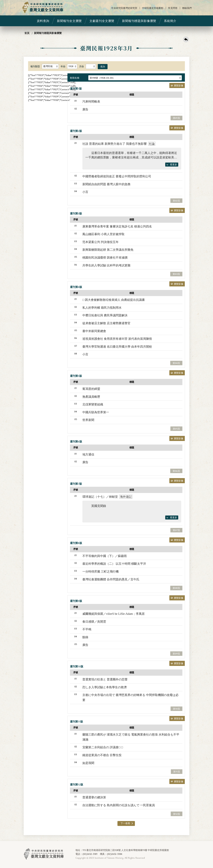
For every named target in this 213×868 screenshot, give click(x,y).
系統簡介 (170, 21)
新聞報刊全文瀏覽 (69, 21)
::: (2, 3)
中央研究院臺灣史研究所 (124, 8)
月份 (82, 66)
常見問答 (173, 8)
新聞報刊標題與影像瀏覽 (139, 21)
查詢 (103, 67)
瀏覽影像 (179, 85)
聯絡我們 (187, 8)
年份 (63, 66)
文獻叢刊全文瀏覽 (102, 21)
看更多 (174, 165)
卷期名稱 (75, 78)
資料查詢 (43, 21)
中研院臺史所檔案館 (153, 8)
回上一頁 (186, 39)
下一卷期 (125, 823)
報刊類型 (35, 66)
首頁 (27, 33)
